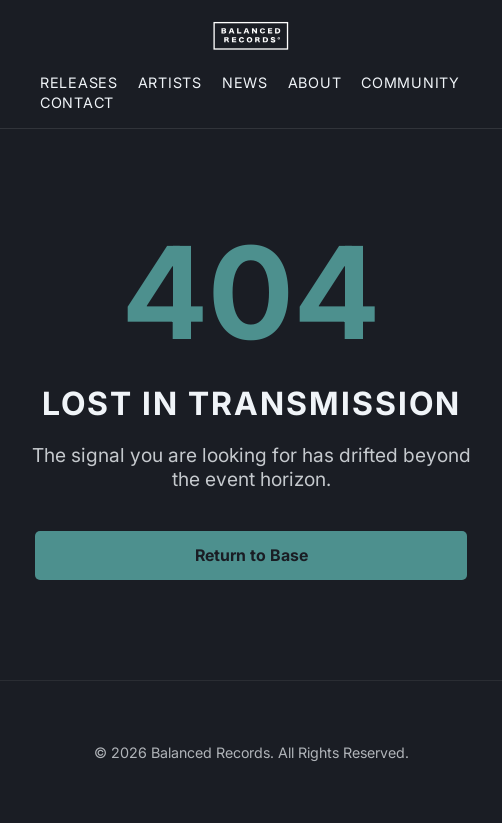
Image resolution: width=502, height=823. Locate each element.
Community (410, 82)
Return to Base (251, 555)
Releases (79, 82)
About (315, 82)
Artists (170, 82)
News (245, 82)
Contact (77, 102)
